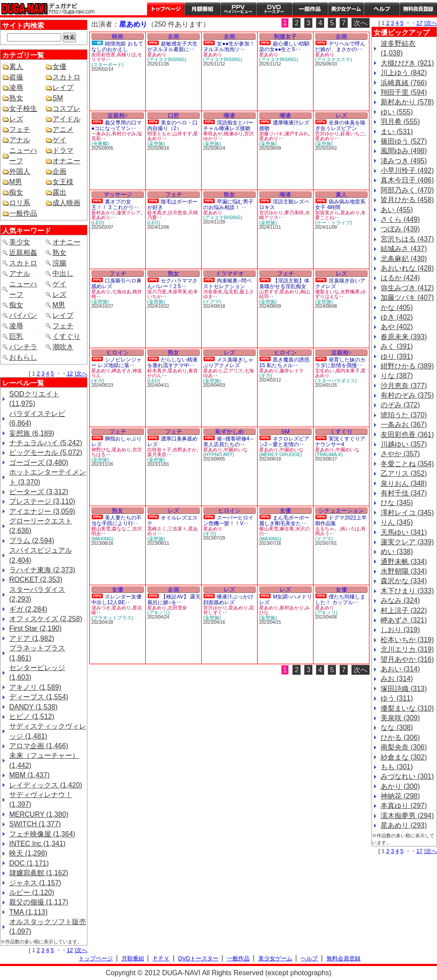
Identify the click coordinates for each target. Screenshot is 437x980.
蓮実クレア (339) (407, 542)
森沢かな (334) (404, 581)
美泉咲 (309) (400, 718)
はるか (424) (400, 278)
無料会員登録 (343, 958)
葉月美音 (157, 454)
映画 (118, 36)
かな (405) (397, 308)
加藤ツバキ (271, 134)
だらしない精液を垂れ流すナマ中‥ (172, 363)
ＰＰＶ (161, 958)
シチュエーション (341, 511)
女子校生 (23, 108)
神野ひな (101, 450)
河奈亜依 (213, 292)
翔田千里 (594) (404, 92)
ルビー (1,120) (32, 892)
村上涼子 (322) (404, 610)
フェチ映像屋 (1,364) (42, 834)
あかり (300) (400, 786)
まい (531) (397, 132)
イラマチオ (230, 273)
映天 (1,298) (28, 853)
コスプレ (66, 108)
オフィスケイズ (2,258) (46, 619)
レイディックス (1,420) (46, 785)
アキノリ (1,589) (35, 687)
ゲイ (59, 140)
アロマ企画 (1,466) (39, 746)
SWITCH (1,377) (35, 824)
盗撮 (16, 77)
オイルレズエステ (172, 521)
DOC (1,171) (29, 863)
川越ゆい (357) (404, 444)
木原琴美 (177, 292)
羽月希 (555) (400, 122)
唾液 (229, 115)
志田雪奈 (177, 608)
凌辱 (16, 88)
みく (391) (397, 346)
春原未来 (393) (404, 337)
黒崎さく (157, 529)
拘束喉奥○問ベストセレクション (227, 284)
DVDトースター (274, 9)
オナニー (66, 161)
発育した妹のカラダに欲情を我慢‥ (340, 363)
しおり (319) (400, 630)
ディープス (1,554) (39, 697)
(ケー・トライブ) (333, 223)
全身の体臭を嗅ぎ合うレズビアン (340, 126)
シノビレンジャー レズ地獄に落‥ (116, 363)
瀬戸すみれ (297, 134)
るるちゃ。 (327, 529)
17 (420, 23)
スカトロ (66, 77)
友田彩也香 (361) (407, 435)
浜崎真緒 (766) (404, 83)
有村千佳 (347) (404, 493)
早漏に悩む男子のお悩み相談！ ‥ (228, 205)
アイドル (66, 119)
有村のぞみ (124, 134)
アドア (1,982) (32, 638)
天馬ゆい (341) (404, 532)
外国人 (20, 171)
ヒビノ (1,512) (32, 717)
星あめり (157, 55)
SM (58, 98)
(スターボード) (107, 65)
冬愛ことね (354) (407, 464)
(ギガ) (98, 381)
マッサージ (118, 194)
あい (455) (397, 210)
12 (70, 373)
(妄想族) (156, 144)
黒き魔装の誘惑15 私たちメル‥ (284, 363)
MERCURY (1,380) (39, 814)
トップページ (166, 9)
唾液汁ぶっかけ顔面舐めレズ (228, 600)
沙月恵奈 (177, 213)
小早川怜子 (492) (407, 170)
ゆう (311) (397, 698)
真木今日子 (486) (407, 180)
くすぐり (66, 336)
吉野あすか (185, 450)
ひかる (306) (400, 738)
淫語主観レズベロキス (284, 205)
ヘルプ (382, 9)
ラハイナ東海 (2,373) (42, 570)
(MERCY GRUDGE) (281, 454)
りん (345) (397, 522)
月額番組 (202, 9)
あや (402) (397, 327)
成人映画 (66, 203)
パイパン (23, 315)
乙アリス (233, 371)
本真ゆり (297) (404, 806)
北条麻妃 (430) (404, 259)
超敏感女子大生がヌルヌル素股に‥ (172, 46)
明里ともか (159, 134)
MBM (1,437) (29, 775)
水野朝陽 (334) (404, 571)
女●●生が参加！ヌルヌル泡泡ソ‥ (229, 46)
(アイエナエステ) (333, 59)
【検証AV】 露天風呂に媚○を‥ (174, 600)
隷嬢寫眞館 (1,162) (39, 873)
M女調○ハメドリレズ (286, 600)
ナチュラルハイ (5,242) (46, 443)
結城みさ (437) (404, 249)
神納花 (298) (400, 796)
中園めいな (236, 450)
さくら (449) (400, 219)
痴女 (16, 192)
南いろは (350, 529)
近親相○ (118, 115)
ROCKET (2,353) (36, 579)
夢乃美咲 (294, 213)
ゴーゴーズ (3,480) (39, 462)
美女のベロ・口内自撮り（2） (172, 126)
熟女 (16, 98)
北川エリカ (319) (407, 649)
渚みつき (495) (404, 161)
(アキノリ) (158, 612)
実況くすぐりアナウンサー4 (340, 442)
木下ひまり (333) (407, 591)
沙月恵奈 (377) (404, 386)
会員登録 (418, 9)
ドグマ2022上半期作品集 (341, 521)
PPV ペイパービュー (238, 9)
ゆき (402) (397, 317)
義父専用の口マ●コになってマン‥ (116, 126)
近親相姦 (23, 253)
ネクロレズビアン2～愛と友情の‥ (284, 442)
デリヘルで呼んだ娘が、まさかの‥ (340, 46)
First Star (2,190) (35, 628)
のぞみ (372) (400, 405)
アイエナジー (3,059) (42, 511)
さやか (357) (400, 454)
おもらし (23, 357)
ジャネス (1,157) (35, 883)
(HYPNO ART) (219, 454)
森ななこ (121, 529)
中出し (63, 273)
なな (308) (397, 727)
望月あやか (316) (407, 659)
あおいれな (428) (407, 268)
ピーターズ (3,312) (39, 492)
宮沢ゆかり (327, 134)
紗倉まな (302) (404, 757)
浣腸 (59, 263)
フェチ (20, 129)
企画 (59, 171)
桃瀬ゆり (233, 134)
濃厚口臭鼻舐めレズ (172, 442)
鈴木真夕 (157, 213)
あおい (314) (400, 669)
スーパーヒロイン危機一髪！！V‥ (228, 521)
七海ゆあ (121, 292)
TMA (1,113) (28, 912)
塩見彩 (231, 292)
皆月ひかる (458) (407, 200)
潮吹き (63, 347)
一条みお (101, 134)
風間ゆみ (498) (404, 151)
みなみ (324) (400, 600)
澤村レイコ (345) (407, 513)
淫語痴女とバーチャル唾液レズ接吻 (228, 126)
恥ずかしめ (230, 432)
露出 (59, 192)
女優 (59, 67)
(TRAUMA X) (329, 454)
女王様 (63, 182)
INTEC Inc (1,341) (37, 844)
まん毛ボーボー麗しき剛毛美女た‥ (284, 521)
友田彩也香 (103, 55)
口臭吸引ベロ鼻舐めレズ (116, 284)
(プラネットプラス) (112, 618)
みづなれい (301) (407, 776)
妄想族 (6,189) (32, 433)
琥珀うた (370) (404, 415)
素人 (16, 67)
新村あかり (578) (407, 102)
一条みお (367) (404, 425)
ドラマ (63, 150)
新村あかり (103, 213)
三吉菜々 (177, 529)
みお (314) (397, 679)
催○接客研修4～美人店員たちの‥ (229, 442)
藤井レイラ (292, 371)
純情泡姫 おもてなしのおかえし (117, 46)
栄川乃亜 (157, 292)
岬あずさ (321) (404, 620)
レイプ (63, 88)
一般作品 (310, 9)
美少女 (20, 242)
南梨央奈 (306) (404, 747)
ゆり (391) (397, 356)
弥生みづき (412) (407, 288)
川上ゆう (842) (404, 73)
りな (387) (397, 376)
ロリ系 (20, 203)
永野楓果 (350, 292)
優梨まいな (327, 292)
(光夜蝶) (100, 144)
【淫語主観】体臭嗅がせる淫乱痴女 (284, 284)
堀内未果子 (348, 371)
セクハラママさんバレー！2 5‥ (172, 284)
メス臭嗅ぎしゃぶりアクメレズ (228, 363)
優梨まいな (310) (407, 708)
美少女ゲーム (346, 9)
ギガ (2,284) (28, 609)
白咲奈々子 (159, 450)
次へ (82, 373)
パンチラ (23, 347)
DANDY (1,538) (33, 707)
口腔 (173, 115)
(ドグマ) (212, 302)
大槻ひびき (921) (407, 63)
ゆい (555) (397, 112)
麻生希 (287, 529)
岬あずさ (121, 371)
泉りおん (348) (404, 483)
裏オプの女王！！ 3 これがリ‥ (115, 205)
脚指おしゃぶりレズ (116, 442)
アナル (20, 140)
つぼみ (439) (400, 229)
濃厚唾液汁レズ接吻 (284, 126)
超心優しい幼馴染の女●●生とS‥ (284, 46)
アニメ (63, 129)
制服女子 (285, 36)
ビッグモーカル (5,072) (46, 452)
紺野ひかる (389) (407, 366)
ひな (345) (397, 503)
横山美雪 (101, 529)
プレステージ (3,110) (42, 501)
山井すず (182, 134)
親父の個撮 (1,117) (39, 902)
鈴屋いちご (352, 134)
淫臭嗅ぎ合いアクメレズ (340, 284)
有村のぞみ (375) (407, 395)
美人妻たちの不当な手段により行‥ (116, 521)
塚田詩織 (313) (404, 689)
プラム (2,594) (32, 541)
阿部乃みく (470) (407, 190)
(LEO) (98, 223)
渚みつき (101, 608)
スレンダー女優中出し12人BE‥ (116, 600)
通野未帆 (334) (404, 562)
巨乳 (16, 336)
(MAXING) (102, 539)
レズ (16, 119)
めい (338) (397, 552)
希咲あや (213, 134)
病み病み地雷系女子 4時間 (340, 205)
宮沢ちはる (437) (407, 239)
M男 (16, 182)
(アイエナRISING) (167, 59)
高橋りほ (126, 55)
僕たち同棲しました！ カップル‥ (340, 600)
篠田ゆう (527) (404, 141)
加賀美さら (327, 213)
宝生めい (325, 371)
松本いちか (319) (407, 640)
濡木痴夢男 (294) (407, 816)
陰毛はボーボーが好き (172, 205)
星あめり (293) (404, 825)
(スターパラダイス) (336, 381)
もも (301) (397, 767)
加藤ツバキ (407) (407, 297)
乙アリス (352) (404, 473)
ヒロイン (118, 352)
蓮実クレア (129, 213)
